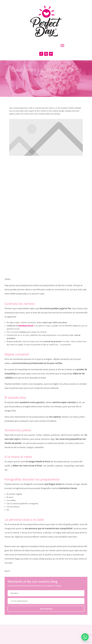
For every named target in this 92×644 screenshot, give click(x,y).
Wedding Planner (26, 326)
